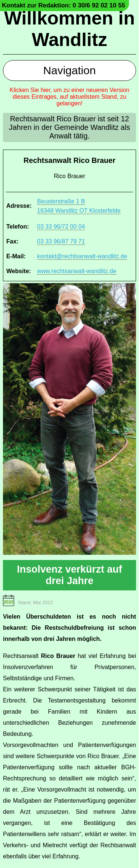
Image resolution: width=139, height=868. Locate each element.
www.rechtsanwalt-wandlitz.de (77, 271)
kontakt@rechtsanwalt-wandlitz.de (82, 256)
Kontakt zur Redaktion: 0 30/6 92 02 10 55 (64, 5)
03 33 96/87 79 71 (61, 241)
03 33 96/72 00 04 (61, 227)
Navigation (70, 70)
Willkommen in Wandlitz (69, 29)
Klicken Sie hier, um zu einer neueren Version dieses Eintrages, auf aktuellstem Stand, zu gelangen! (69, 97)
